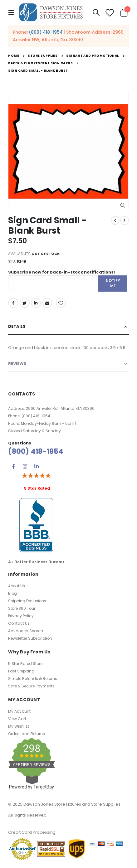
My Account (19, 711)
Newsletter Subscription (30, 638)
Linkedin (37, 466)
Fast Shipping (21, 671)
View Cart (17, 719)
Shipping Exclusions (27, 601)
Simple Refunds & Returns (33, 679)
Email (47, 303)
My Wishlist (19, 726)
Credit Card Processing (32, 832)
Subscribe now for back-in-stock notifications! (61, 272)
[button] (123, 206)
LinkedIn (36, 303)
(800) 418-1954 (46, 32)
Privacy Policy (21, 616)
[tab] (68, 327)
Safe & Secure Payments (31, 686)
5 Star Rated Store (25, 664)
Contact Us (19, 623)
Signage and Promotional (93, 56)
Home (14, 56)
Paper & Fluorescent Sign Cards (40, 63)
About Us (17, 586)
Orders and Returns (27, 734)
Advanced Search (26, 631)
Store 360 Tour (22, 608)
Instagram (25, 466)
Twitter (25, 303)
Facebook (13, 303)
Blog (12, 593)
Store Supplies (43, 56)
